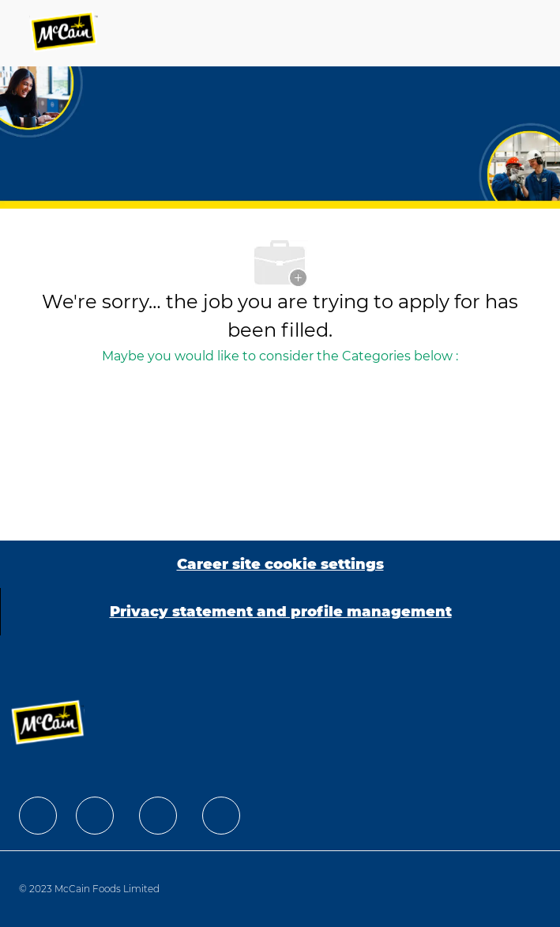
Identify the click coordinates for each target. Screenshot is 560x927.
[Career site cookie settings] (280, 564)
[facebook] (38, 816)
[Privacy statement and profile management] (281, 612)
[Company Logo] (65, 33)
